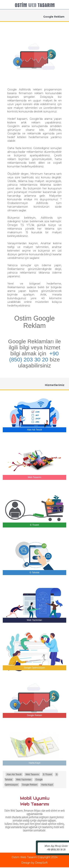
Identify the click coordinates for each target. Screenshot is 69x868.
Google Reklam (30, 785)
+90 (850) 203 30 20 (34, 356)
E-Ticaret (47, 774)
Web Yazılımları (24, 780)
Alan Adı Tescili (14, 774)
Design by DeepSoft (34, 863)
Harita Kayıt (47, 785)
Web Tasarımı (32, 774)
